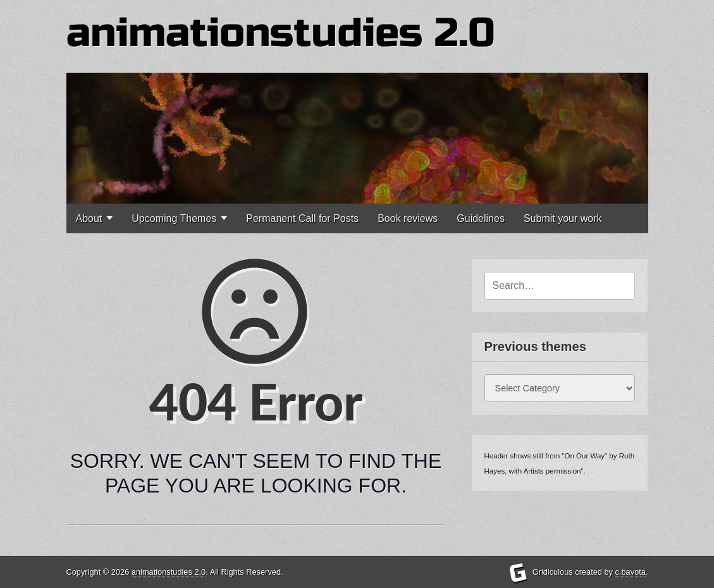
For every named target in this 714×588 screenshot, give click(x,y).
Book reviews (408, 218)
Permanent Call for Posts (302, 218)
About (89, 218)
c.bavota (631, 572)
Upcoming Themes (174, 218)
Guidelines (481, 218)
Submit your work (563, 218)
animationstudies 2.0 (281, 33)
